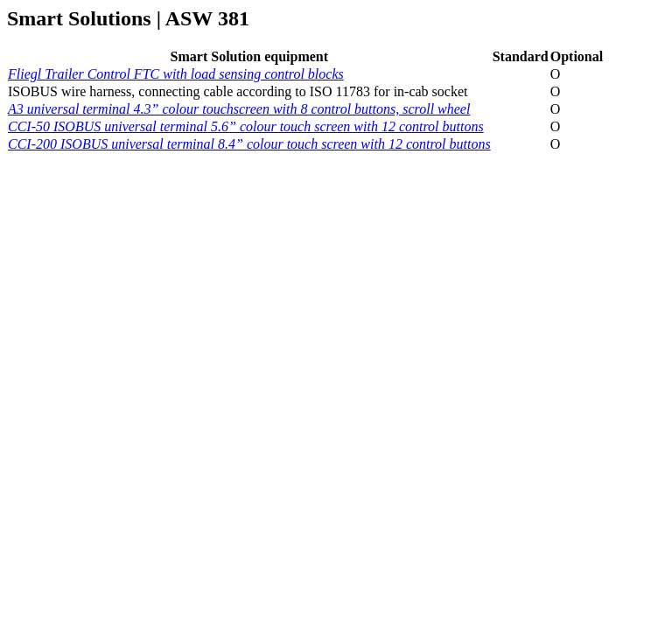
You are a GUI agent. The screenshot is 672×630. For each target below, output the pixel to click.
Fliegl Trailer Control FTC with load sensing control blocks (176, 74)
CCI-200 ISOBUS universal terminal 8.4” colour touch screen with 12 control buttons (249, 144)
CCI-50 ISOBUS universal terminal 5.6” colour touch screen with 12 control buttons (246, 126)
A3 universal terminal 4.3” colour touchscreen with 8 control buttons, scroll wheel (239, 109)
